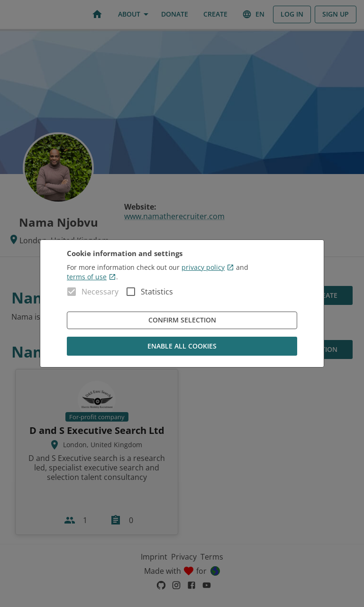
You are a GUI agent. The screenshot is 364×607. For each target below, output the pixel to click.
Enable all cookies (182, 346)
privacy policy (208, 267)
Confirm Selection (182, 320)
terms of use (91, 277)
